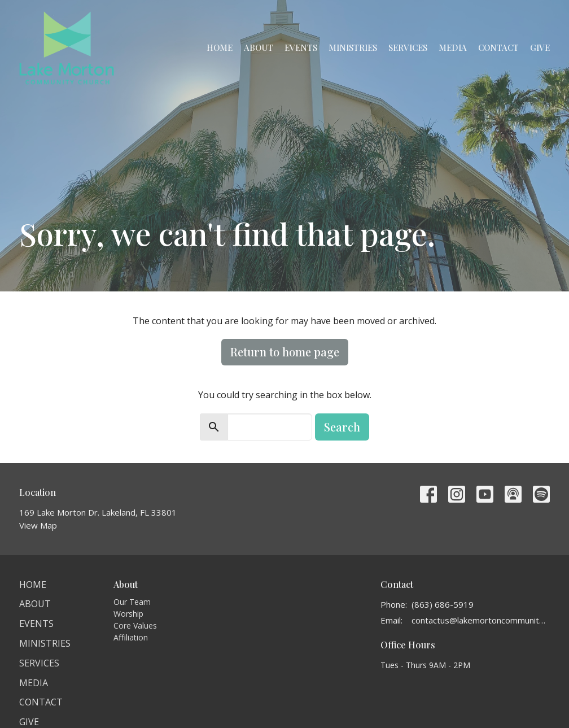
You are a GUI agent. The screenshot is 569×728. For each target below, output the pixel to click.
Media (453, 47)
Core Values (135, 625)
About (259, 47)
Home (220, 47)
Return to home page (285, 352)
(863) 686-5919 (443, 604)
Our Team (132, 602)
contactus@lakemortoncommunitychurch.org (481, 620)
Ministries (353, 47)
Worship (128, 614)
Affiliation (131, 637)
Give (540, 47)
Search (342, 427)
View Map (38, 525)
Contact (498, 47)
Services (408, 47)
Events (301, 47)
